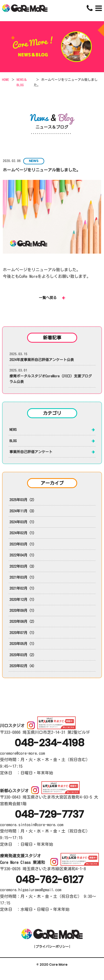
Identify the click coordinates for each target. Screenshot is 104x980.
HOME (6, 80)
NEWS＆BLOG (22, 82)
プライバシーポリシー (52, 947)
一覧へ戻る (52, 298)
